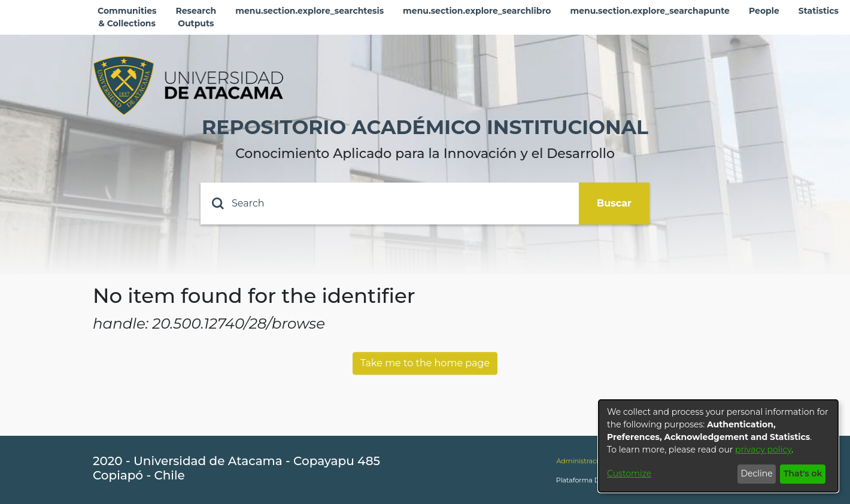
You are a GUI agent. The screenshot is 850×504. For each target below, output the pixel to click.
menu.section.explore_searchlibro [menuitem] (477, 11)
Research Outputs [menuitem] (196, 17)
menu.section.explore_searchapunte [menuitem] (649, 11)
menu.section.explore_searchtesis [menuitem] (309, 11)
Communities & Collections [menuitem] (127, 17)
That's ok (803, 473)
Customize (629, 473)
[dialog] (718, 446)
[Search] (390, 204)
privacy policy (763, 450)
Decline (756, 473)
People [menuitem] (764, 11)
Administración (581, 461)
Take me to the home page (425, 363)
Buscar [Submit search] (614, 203)
